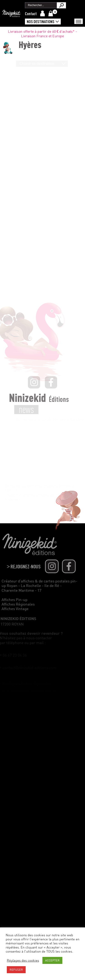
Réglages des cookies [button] (23, 960)
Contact (31, 14)
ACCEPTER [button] (52, 960)
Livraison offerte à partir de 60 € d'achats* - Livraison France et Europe (43, 34)
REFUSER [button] (16, 970)
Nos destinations (41, 22)
